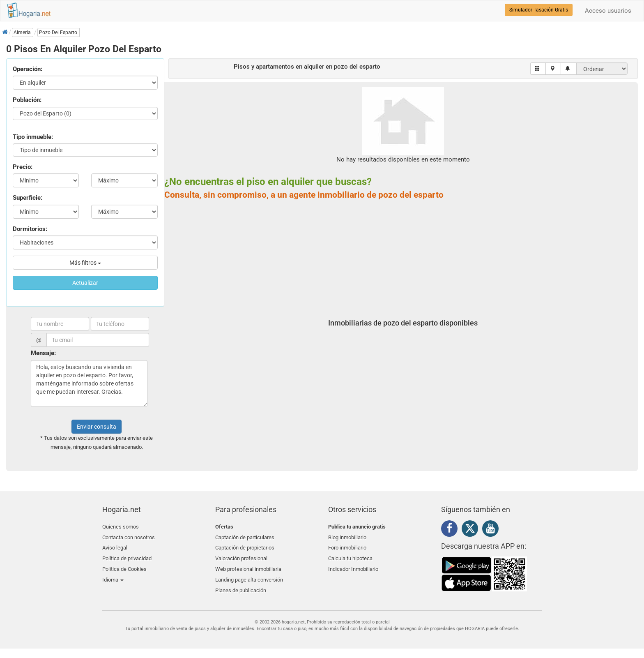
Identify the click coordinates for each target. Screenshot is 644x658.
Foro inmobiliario (347, 546)
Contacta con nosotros (129, 536)
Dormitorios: (30, 229)
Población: (27, 100)
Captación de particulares (245, 536)
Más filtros (85, 263)
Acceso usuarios (608, 11)
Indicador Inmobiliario (353, 565)
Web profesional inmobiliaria (248, 565)
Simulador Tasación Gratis (539, 10)
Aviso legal (115, 546)
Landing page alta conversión (249, 575)
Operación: (28, 69)
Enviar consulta (97, 427)
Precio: (23, 167)
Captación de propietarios (245, 546)
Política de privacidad (127, 555)
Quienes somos (121, 527)
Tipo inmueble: (33, 137)
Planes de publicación (241, 585)
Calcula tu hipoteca (350, 555)
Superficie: (28, 198)
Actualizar (85, 283)
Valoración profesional (241, 555)
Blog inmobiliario (347, 536)
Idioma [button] (113, 575)
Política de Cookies (124, 565)
